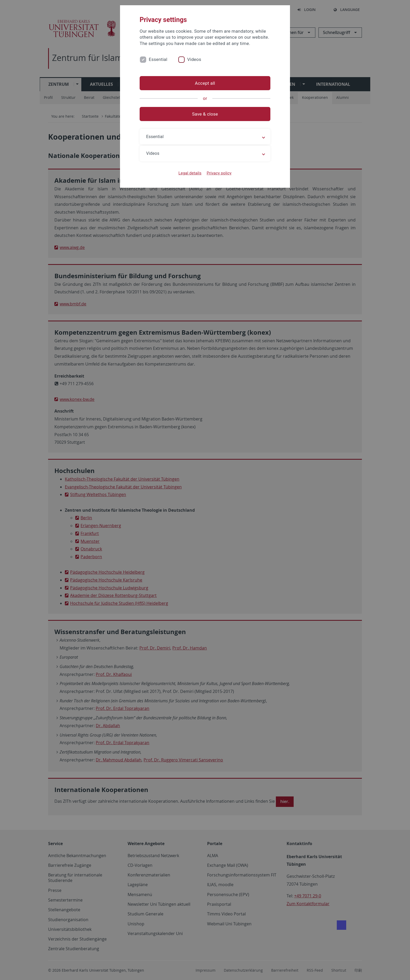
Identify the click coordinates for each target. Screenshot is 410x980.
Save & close (205, 114)
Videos (194, 59)
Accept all (205, 83)
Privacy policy (219, 173)
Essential (158, 59)
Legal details (190, 173)
